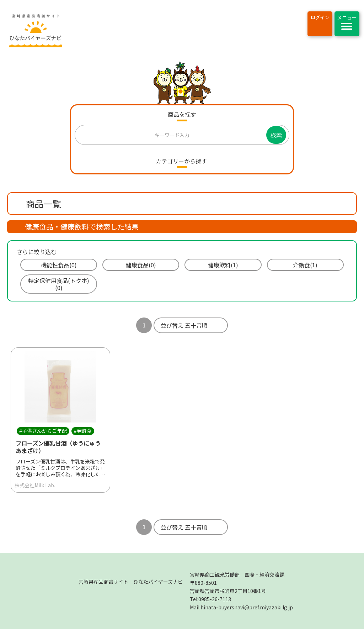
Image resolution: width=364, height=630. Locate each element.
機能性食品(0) (59, 265)
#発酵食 (83, 431)
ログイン (320, 17)
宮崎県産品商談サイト (131, 582)
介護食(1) (305, 265)
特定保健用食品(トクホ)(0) (59, 284)
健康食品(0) (141, 265)
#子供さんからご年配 (43, 431)
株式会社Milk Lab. (35, 485)
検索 (276, 135)
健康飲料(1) (223, 265)
